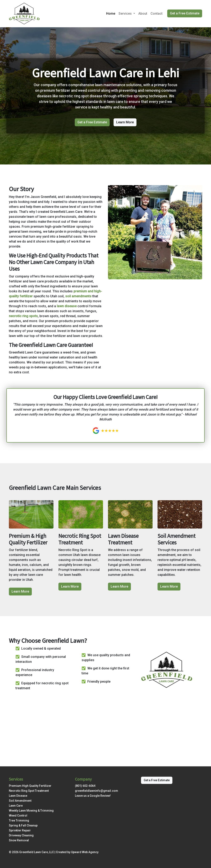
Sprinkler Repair (20, 830)
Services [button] (126, 14)
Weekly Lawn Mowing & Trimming (31, 811)
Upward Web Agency (85, 852)
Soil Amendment (20, 801)
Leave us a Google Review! (93, 796)
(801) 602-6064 (85, 786)
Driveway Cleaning (21, 835)
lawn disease (67, 306)
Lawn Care (16, 806)
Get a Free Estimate (185, 13)
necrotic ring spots (23, 316)
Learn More (125, 122)
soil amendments (78, 296)
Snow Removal (19, 840)
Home (111, 14)
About (143, 14)
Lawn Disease (18, 796)
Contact (156, 14)
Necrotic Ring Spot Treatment (29, 791)
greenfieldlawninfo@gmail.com (97, 791)
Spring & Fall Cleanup (23, 825)
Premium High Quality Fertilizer (30, 786)
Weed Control (18, 816)
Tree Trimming (19, 820)
